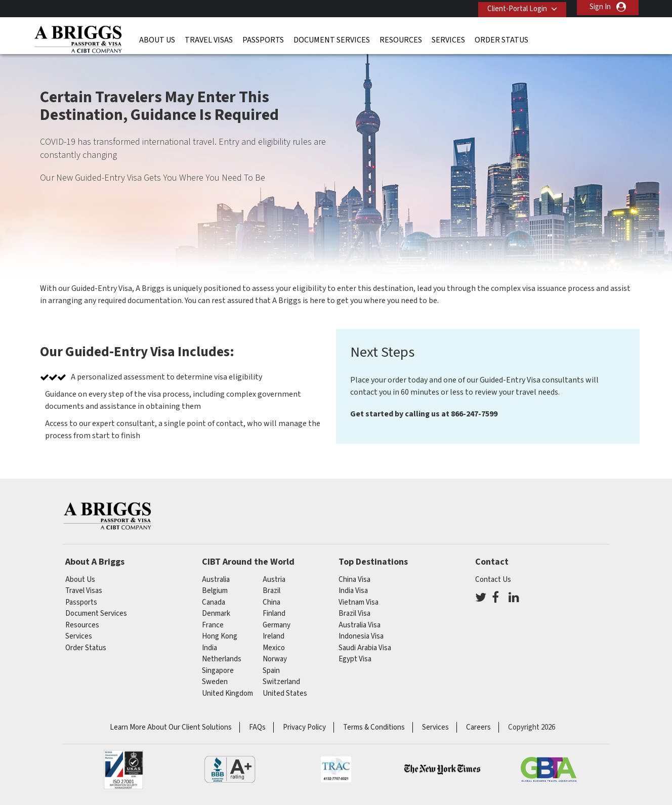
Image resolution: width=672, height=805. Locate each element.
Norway (275, 659)
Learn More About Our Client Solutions (171, 727)
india (209, 648)
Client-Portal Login (514, 7)
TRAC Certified (336, 770)
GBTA (549, 770)
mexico (274, 648)
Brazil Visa (354, 613)
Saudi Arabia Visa (365, 648)
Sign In (600, 7)
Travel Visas (209, 38)
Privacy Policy (304, 727)
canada (214, 602)
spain (271, 671)
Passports (263, 38)
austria (274, 580)
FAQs (257, 727)
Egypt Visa (355, 659)
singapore (218, 671)
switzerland (281, 682)
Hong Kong (220, 636)
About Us (157, 38)
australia (216, 580)
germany (277, 625)
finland (274, 613)
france (213, 625)
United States (285, 693)
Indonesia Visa (361, 636)
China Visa (354, 580)
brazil (271, 591)
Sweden (215, 682)
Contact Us (493, 580)
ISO (123, 770)
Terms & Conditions (374, 727)
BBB (230, 770)
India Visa (353, 591)
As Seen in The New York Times (442, 770)
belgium (215, 591)
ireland (274, 636)
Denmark (216, 613)
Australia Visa (360, 625)
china (271, 602)
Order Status (501, 38)
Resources (401, 38)
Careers (478, 727)
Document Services (332, 38)
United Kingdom (227, 693)
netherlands (222, 659)
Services (448, 38)
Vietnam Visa (359, 602)
